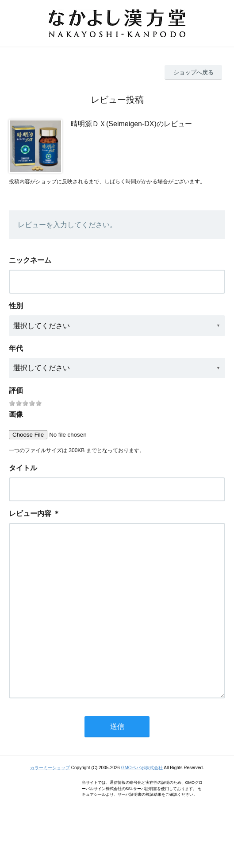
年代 (16, 348)
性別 (16, 306)
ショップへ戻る (194, 72)
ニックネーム (30, 260)
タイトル (23, 468)
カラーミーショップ (50, 803)
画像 (16, 414)
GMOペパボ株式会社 (142, 803)
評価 (16, 390)
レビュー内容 (30, 513)
